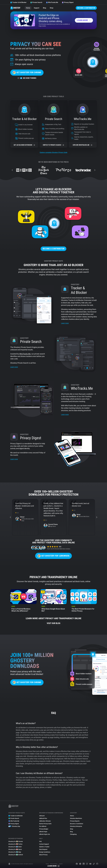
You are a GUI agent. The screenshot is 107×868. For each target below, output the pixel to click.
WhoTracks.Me (52, 2)
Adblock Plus (43, 818)
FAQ (40, 841)
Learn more (65, 323)
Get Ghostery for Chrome (27, 73)
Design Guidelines (45, 852)
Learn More (54, 866)
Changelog (73, 834)
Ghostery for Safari (15, 847)
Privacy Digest (68, 2)
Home (28, 8)
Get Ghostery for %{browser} (53, 556)
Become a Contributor (86, 8)
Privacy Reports (75, 821)
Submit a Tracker (44, 847)
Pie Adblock (43, 826)
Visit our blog (54, 623)
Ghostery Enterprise (76, 826)
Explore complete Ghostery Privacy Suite (54, 152)
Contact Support (44, 844)
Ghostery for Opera (15, 849)
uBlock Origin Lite (45, 834)
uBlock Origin (43, 832)
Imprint (61, 864)
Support (37, 8)
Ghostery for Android (16, 855)
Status (72, 816)
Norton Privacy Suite (45, 824)
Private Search (36, 2)
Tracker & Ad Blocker (18, 2)
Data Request (43, 849)
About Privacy (43, 855)
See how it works (27, 78)
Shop (52, 8)
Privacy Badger (44, 829)
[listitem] (23, 601)
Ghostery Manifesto (76, 818)
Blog (44, 8)
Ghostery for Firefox (15, 844)
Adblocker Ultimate (45, 821)
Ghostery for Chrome (16, 841)
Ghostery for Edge (15, 852)
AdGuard (42, 816)
